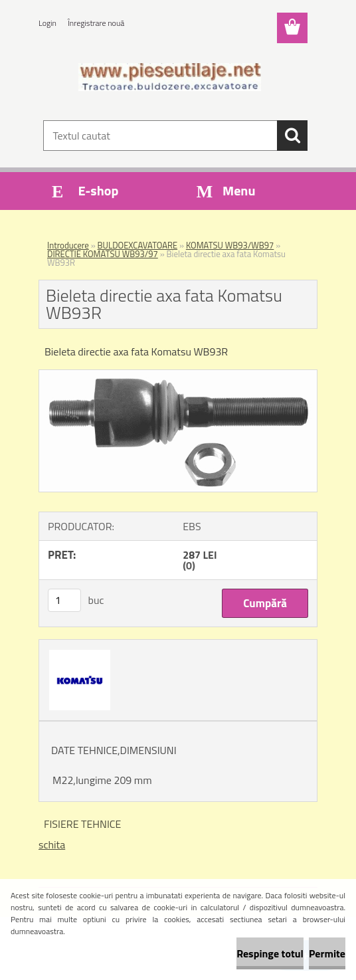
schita (52, 844)
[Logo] (170, 77)
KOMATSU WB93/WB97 (230, 245)
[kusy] (64, 600)
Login (47, 23)
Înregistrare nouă (96, 23)
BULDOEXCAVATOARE (138, 245)
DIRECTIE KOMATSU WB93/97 (103, 254)
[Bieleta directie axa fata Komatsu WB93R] (178, 375)
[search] (292, 136)
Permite (327, 953)
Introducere (68, 245)
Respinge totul (270, 953)
